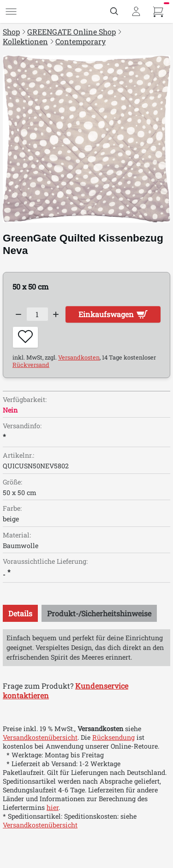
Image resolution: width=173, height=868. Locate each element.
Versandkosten (79, 357)
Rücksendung (113, 737)
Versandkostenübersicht (40, 737)
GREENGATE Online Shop (72, 32)
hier (53, 807)
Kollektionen (25, 41)
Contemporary (81, 41)
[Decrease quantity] (18, 314)
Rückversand (31, 365)
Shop (11, 32)
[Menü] (11, 12)
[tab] (20, 613)
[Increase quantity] (56, 314)
